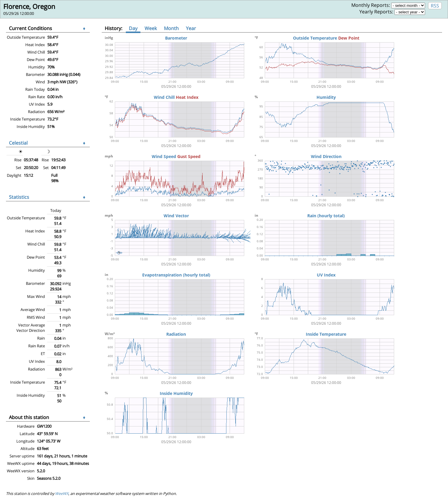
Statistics (19, 197)
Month (171, 28)
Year (191, 28)
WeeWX (62, 493)
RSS (435, 6)
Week (151, 28)
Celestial (18, 143)
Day (133, 28)
